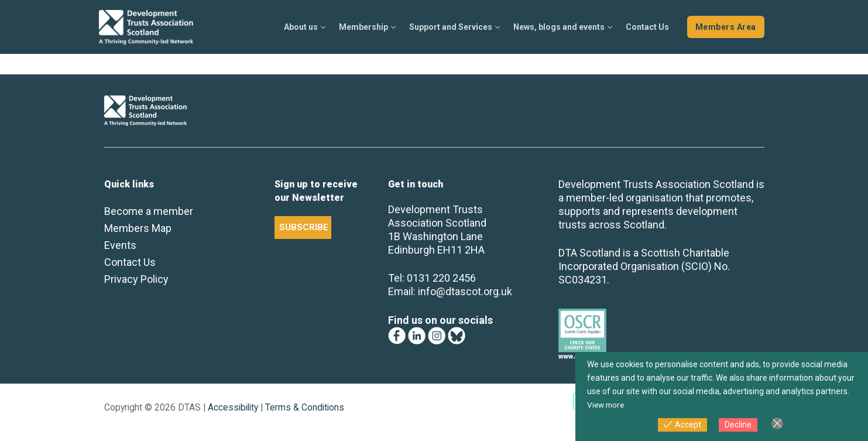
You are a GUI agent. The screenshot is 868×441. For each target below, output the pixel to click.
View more (607, 405)
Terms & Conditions (305, 407)
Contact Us (130, 262)
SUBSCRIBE (304, 227)
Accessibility (233, 407)
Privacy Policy (136, 279)
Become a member (149, 211)
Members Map (138, 228)
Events (120, 245)
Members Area (726, 27)
